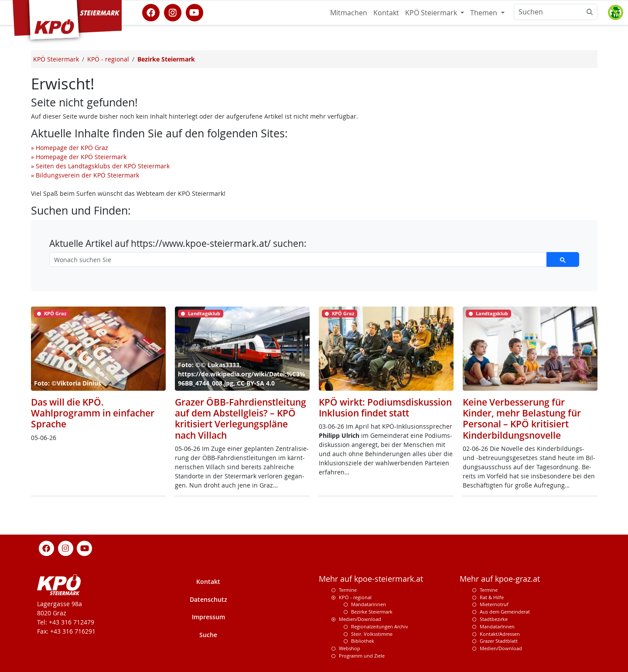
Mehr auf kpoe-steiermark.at (371, 579)
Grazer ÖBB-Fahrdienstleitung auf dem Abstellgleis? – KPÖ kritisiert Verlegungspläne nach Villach (241, 419)
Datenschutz (208, 599)
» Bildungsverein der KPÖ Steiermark (85, 175)
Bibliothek (363, 641)
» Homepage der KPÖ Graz (70, 148)
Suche (208, 635)
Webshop (350, 648)
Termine (348, 590)
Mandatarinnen (369, 604)
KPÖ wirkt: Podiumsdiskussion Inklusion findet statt (385, 408)
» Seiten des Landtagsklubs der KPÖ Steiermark (100, 166)
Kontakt (386, 13)
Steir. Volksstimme (372, 634)
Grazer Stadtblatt (499, 641)
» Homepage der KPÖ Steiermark (79, 157)
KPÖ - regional (355, 597)
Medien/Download (360, 619)
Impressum (208, 617)
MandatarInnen (497, 626)
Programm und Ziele (362, 656)
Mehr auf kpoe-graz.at (500, 579)
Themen (485, 13)
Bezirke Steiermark (372, 612)
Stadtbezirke (494, 619)
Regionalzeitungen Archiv (380, 626)
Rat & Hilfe (492, 597)
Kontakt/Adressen (500, 634)
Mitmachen (349, 13)
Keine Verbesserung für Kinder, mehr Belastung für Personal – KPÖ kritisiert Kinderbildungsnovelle (522, 419)
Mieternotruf (494, 604)
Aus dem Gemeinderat (505, 612)
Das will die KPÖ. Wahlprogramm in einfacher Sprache (93, 413)
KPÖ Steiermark (432, 13)
